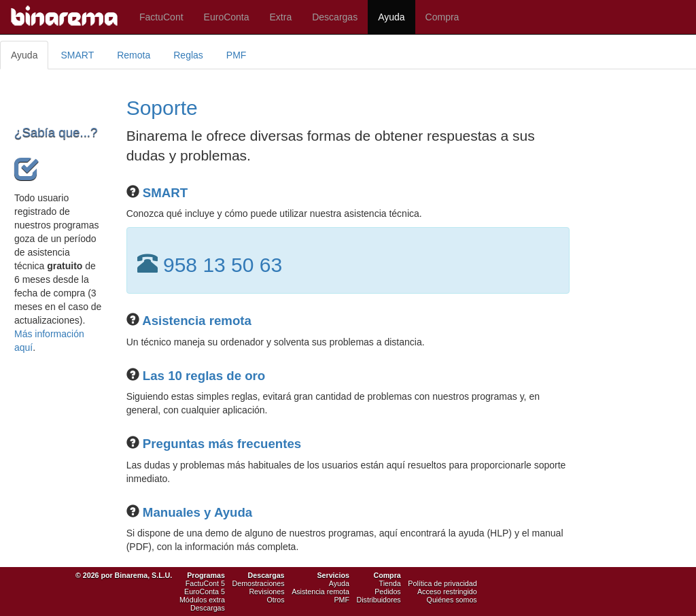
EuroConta (227, 17)
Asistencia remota (197, 321)
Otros (275, 600)
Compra (442, 17)
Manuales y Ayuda (197, 512)
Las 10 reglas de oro (204, 376)
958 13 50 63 (223, 265)
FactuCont (161, 17)
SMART (77, 55)
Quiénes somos (452, 600)
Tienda (390, 583)
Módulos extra (202, 600)
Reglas (188, 55)
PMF (237, 55)
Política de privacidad (442, 583)
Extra (281, 17)
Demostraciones (259, 583)
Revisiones (266, 592)
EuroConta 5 (205, 592)
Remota (134, 55)
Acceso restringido (447, 592)
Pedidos (388, 592)
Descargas (335, 17)
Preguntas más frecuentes (222, 444)
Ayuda (391, 17)
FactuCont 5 (205, 583)
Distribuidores (379, 600)
